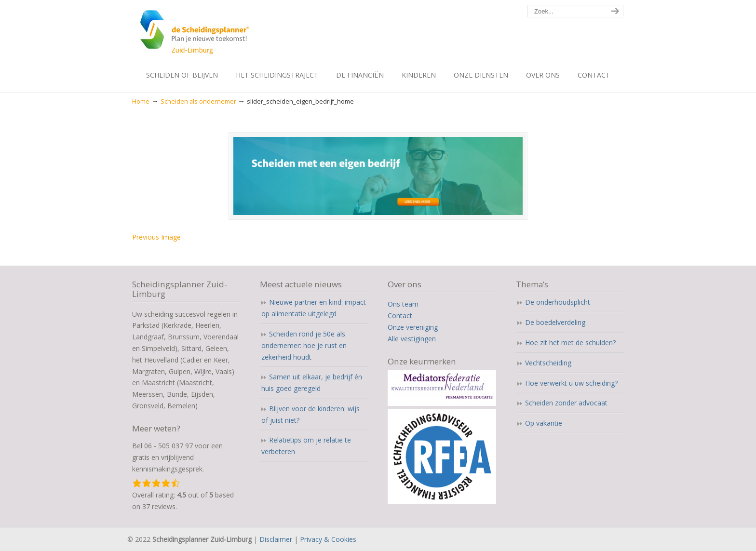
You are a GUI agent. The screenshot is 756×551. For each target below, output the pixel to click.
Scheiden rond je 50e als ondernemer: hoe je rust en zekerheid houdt (304, 345)
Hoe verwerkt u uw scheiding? (571, 383)
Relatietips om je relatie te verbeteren (306, 446)
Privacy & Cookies (328, 539)
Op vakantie (544, 423)
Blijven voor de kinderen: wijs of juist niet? (310, 414)
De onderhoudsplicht (558, 302)
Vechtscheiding (548, 363)
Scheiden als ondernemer (198, 101)
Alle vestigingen (412, 339)
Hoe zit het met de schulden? (570, 343)
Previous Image (156, 237)
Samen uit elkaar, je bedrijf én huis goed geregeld (312, 383)
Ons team (403, 304)
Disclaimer (276, 539)
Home (141, 101)
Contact (400, 316)
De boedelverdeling (555, 322)
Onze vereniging (413, 327)
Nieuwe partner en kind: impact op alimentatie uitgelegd (314, 308)
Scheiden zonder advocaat (566, 403)
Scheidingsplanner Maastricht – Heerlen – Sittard (223, 34)
